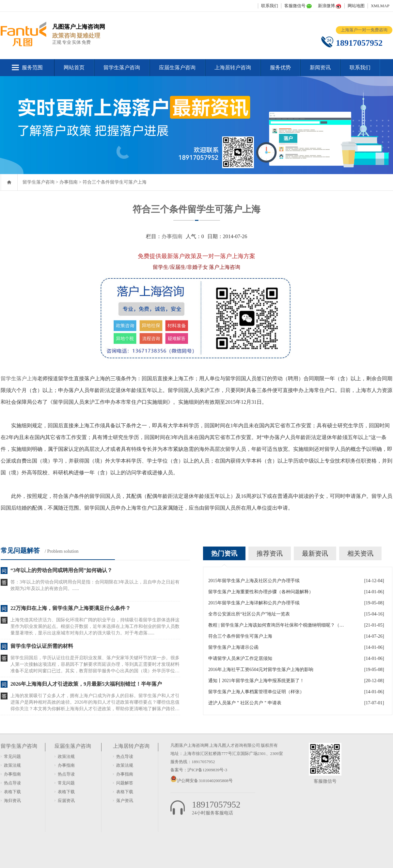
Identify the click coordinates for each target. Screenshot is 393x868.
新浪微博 (326, 6)
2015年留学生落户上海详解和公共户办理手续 (254, 603)
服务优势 (280, 67)
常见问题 (12, 756)
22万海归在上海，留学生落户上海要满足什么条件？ (71, 608)
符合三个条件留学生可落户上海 (115, 182)
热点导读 (12, 783)
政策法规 (12, 765)
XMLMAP (380, 6)
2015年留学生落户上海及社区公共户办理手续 (254, 581)
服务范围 (32, 67)
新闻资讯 (320, 67)
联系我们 (270, 6)
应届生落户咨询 (177, 67)
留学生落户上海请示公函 (233, 647)
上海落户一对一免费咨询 (364, 30)
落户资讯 (125, 801)
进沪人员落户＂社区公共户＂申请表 (245, 703)
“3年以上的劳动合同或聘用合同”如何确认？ (61, 570)
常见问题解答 (20, 550)
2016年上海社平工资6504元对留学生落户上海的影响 (261, 670)
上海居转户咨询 (233, 67)
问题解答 (125, 783)
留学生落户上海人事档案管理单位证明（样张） (256, 692)
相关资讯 (360, 553)
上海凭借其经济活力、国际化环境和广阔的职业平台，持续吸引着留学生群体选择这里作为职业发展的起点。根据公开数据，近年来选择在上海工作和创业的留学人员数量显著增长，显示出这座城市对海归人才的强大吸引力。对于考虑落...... (95, 626)
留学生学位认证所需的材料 (42, 646)
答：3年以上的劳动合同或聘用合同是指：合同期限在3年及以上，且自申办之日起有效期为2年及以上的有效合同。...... (95, 585)
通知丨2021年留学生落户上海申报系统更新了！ (256, 681)
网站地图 (356, 6)
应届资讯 (66, 801)
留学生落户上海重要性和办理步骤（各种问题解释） (261, 592)
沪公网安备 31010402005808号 (205, 781)
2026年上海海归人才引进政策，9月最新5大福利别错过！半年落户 (86, 684)
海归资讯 (12, 801)
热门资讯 (224, 553)
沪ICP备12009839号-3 (207, 770)
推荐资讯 (270, 553)
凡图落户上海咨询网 (189, 745)
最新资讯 (315, 553)
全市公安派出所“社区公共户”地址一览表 (249, 614)
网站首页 (74, 67)
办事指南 (69, 182)
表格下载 (12, 792)
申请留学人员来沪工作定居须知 (240, 658)
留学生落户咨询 (122, 67)
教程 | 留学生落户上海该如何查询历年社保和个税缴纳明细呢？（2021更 (277, 625)
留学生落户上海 (19, 378)
